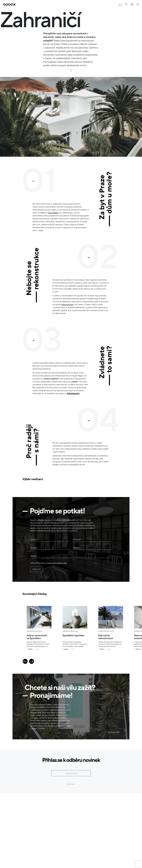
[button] (25, 661)
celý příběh (53, 213)
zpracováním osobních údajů (57, 563)
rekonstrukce (67, 304)
